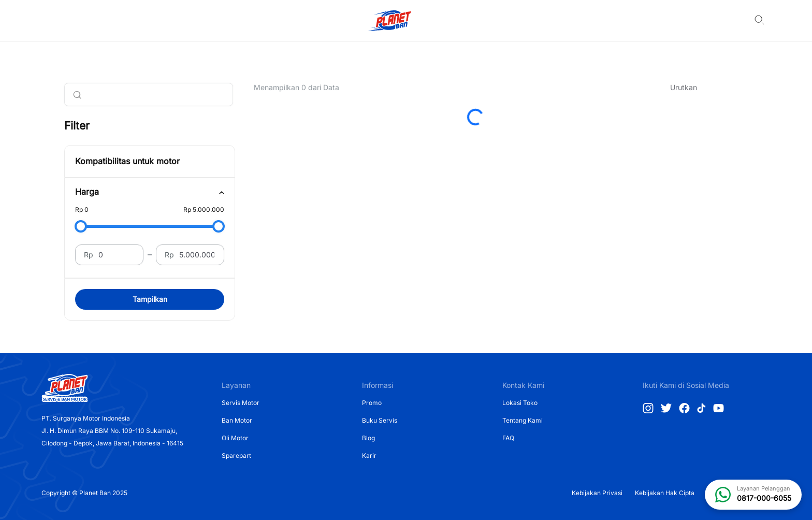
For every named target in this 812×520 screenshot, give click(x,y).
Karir (369, 456)
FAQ (508, 438)
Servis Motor (241, 403)
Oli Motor (235, 438)
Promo (372, 403)
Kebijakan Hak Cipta (665, 493)
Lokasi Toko (520, 403)
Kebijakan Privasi (597, 493)
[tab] (150, 192)
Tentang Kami (523, 420)
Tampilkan (150, 299)
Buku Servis (380, 420)
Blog (368, 438)
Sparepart (236, 456)
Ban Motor (237, 420)
